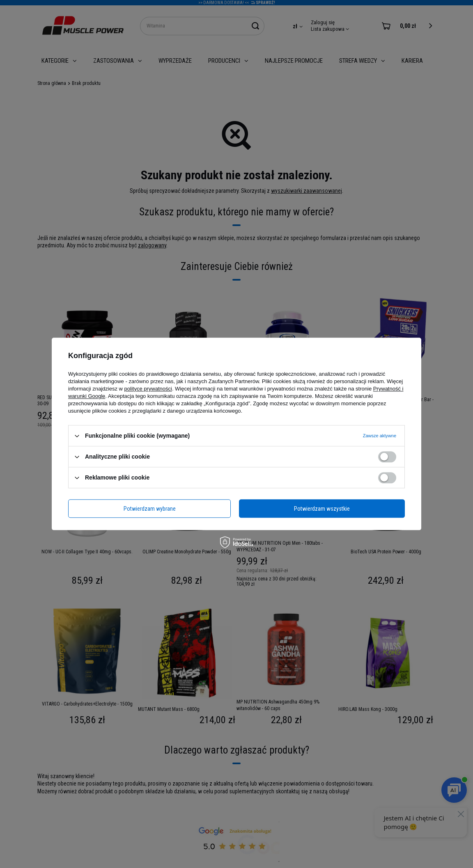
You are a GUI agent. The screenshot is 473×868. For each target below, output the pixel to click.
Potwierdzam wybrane (150, 509)
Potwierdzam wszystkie (322, 509)
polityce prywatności (148, 389)
